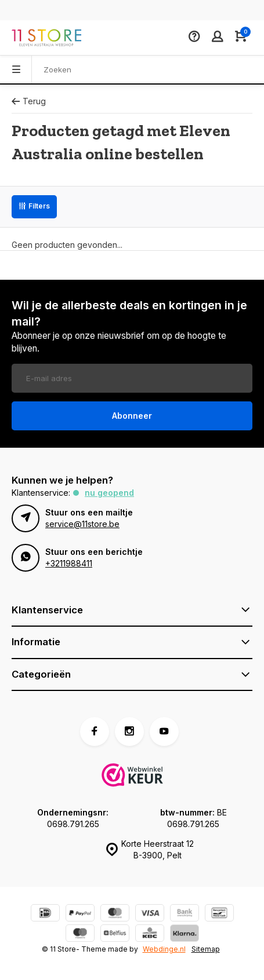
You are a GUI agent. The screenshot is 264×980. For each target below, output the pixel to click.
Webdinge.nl (164, 949)
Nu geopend (109, 493)
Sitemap (206, 949)
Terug (29, 101)
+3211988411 (69, 563)
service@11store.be (82, 524)
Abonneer (132, 416)
